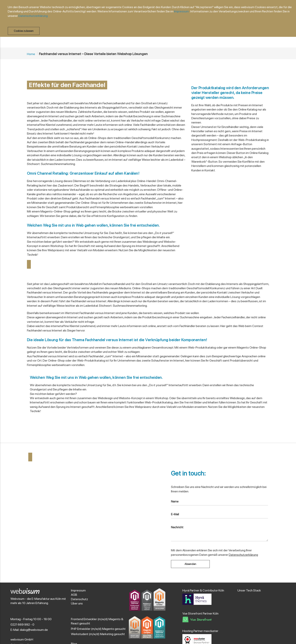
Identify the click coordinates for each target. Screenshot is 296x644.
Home (31, 54)
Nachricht (177, 527)
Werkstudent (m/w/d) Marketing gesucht (98, 634)
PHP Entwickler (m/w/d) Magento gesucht (98, 629)
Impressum (181, 11)
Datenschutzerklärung (243, 555)
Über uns (77, 603)
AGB (74, 595)
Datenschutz (79, 599)
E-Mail (175, 514)
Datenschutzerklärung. (33, 16)
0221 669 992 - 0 (22, 625)
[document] (150, 20)
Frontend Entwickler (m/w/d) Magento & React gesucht (97, 621)
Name (175, 502)
